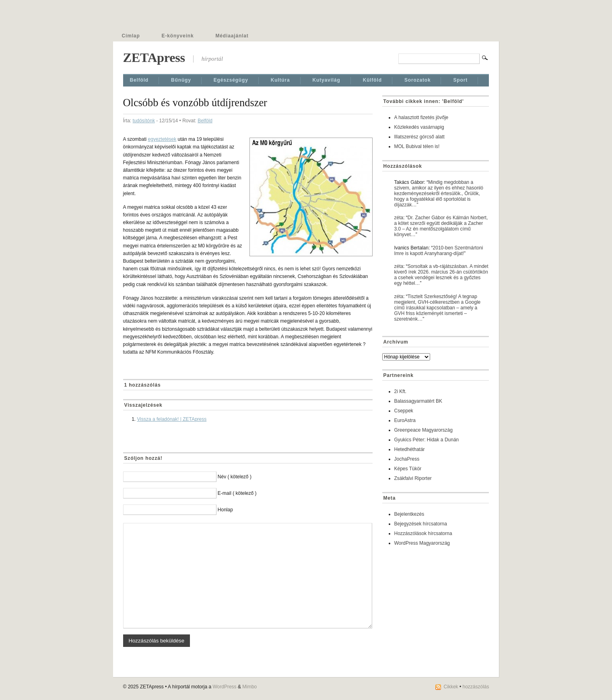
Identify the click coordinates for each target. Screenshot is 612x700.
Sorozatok (418, 80)
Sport (460, 80)
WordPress (224, 687)
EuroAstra (405, 420)
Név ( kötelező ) (235, 477)
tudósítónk (144, 121)
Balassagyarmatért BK (418, 401)
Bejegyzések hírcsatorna (421, 524)
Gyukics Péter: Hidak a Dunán (427, 440)
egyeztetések (162, 139)
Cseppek (404, 411)
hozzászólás (476, 687)
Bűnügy (181, 80)
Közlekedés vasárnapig (419, 127)
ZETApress (154, 58)
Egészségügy (231, 80)
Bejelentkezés (409, 514)
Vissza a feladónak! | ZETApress (172, 419)
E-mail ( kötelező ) (237, 493)
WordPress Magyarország (422, 543)
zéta (399, 218)
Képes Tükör (408, 469)
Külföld (372, 80)
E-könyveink (178, 36)
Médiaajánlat (232, 36)
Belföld (139, 80)
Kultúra (280, 80)
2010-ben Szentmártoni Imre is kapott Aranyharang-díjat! (439, 251)
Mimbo (249, 687)
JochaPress (407, 459)
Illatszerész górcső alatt (419, 137)
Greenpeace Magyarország (423, 430)
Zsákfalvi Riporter (413, 478)
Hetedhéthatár (410, 449)
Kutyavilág (327, 80)
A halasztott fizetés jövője (421, 117)
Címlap (131, 36)
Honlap (225, 510)
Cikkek (451, 687)
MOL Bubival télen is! (417, 146)
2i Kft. (401, 391)
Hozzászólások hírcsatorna (423, 533)
